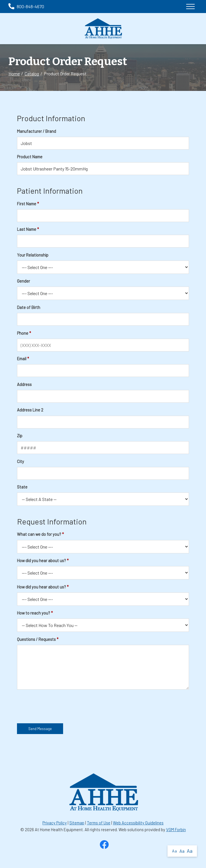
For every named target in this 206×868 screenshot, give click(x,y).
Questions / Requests (36, 639)
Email (22, 359)
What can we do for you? (39, 534)
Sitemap (77, 823)
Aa (174, 851)
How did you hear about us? (41, 561)
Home (14, 73)
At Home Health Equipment (59, 830)
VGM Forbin (176, 830)
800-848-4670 (26, 6)
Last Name (27, 229)
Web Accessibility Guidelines (138, 823)
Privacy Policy (55, 823)
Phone (23, 333)
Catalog (32, 73)
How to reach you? (34, 613)
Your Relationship (33, 255)
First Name (27, 204)
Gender (23, 281)
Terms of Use (99, 823)
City (21, 461)
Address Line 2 (30, 410)
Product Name (30, 157)
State (22, 487)
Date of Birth (29, 307)
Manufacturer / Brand (37, 131)
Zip (20, 436)
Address (24, 384)
